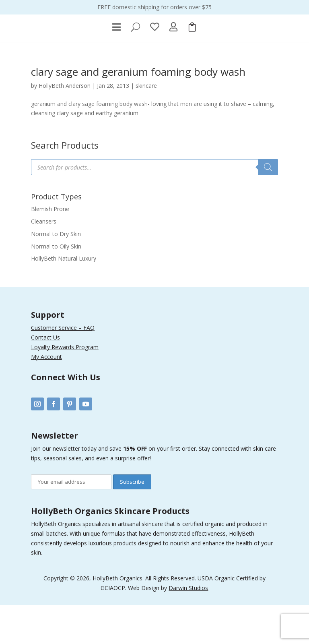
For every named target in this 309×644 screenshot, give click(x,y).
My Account (46, 395)
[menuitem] (116, 66)
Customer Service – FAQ (63, 367)
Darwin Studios (188, 627)
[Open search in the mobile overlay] (154, 206)
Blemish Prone (50, 248)
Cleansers (44, 260)
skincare (146, 125)
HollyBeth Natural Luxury (64, 297)
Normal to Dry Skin (56, 273)
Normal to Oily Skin (56, 285)
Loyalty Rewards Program (65, 386)
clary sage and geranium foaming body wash (138, 111)
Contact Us (45, 376)
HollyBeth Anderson (65, 125)
